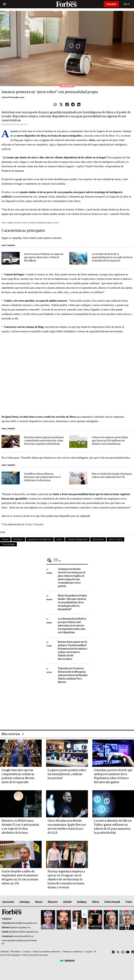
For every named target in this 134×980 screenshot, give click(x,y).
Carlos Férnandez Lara (13, 97)
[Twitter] (118, 952)
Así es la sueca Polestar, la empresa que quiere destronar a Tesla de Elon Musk (44, 257)
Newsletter (16, 952)
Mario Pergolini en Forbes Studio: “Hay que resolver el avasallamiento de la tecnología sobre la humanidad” (72, 603)
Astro (59, 539)
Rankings (82, 902)
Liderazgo (25, 902)
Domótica (98, 539)
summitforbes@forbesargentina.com (23, 932)
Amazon (18, 539)
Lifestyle (67, 902)
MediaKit (5, 952)
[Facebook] (113, 952)
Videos (95, 902)
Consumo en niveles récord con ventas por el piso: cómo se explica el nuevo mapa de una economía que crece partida (71, 578)
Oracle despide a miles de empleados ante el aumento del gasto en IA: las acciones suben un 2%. (20, 877)
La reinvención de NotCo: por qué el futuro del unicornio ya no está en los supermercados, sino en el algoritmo (72, 626)
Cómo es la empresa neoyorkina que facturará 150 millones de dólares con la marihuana (110, 441)
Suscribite (111, 4)
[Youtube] (128, 952)
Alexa (5, 539)
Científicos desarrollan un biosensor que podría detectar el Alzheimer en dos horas (42, 477)
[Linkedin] (133, 952)
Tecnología (8, 544)
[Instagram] (123, 952)
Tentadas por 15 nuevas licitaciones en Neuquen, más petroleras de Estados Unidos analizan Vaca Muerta (73, 675)
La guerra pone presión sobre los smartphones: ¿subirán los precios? (67, 774)
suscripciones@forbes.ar (24, 936)
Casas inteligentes (77, 539)
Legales (89, 952)
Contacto (27, 952)
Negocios (53, 902)
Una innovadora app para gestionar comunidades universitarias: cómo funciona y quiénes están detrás (44, 441)
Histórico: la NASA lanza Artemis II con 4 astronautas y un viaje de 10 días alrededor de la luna (20, 827)
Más (71, 560)
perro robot (115, 539)
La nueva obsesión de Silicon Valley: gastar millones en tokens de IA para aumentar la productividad (113, 827)
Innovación (8, 902)
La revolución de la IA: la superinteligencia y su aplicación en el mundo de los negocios (112, 257)
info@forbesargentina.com (20, 928)
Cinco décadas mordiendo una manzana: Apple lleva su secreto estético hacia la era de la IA (67, 827)
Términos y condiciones (73, 952)
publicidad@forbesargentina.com (24, 923)
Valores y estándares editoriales (47, 952)
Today (128, 902)
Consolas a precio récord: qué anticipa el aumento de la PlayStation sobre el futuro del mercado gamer (113, 776)
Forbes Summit (112, 902)
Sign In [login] (127, 4)
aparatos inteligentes (40, 539)
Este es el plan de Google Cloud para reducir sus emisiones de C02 (112, 476)
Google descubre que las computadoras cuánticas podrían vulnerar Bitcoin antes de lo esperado (18, 776)
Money (39, 902)
